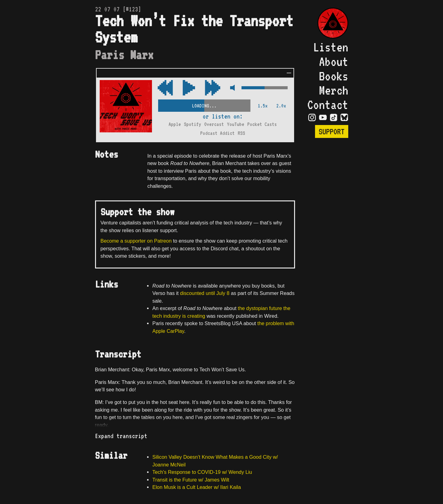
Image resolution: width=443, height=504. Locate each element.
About (334, 62)
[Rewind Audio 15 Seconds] (213, 88)
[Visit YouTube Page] (323, 117)
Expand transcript (121, 436)
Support (332, 131)
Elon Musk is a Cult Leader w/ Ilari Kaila (197, 487)
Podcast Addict (218, 133)
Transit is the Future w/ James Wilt (191, 480)
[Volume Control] (265, 88)
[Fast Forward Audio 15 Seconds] (165, 88)
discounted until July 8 (205, 293)
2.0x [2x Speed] (281, 106)
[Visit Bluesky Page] (344, 117)
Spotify (193, 124)
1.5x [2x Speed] (263, 106)
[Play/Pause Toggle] (189, 88)
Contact (328, 105)
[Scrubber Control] (204, 105)
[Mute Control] (231, 88)
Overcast (214, 124)
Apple (175, 124)
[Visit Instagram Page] (312, 117)
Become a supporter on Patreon (136, 241)
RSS (241, 133)
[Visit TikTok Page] (334, 117)
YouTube (236, 124)
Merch (334, 90)
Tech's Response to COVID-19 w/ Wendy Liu (202, 472)
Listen (331, 47)
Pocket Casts (262, 124)
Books (334, 76)
